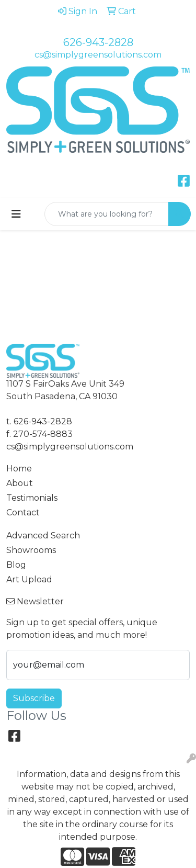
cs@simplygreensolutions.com (98, 55)
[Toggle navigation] (16, 214)
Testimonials (32, 498)
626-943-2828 (98, 42)
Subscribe (34, 698)
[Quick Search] (107, 214)
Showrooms (31, 550)
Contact (23, 512)
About (20, 483)
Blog (16, 565)
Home (19, 469)
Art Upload (29, 579)
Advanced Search (43, 536)
